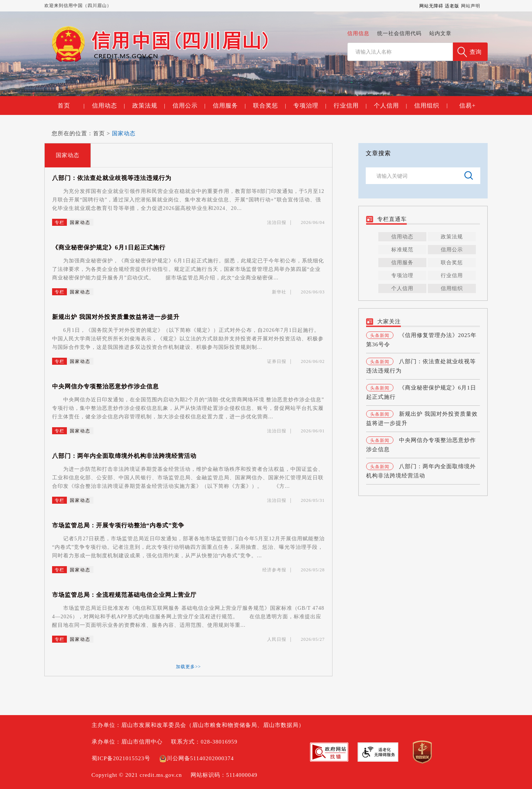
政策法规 (149, 106)
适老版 (452, 6)
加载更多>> (188, 667)
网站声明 (471, 6)
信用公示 (189, 106)
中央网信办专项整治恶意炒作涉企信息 (105, 386)
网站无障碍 (431, 6)
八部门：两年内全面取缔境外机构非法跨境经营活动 (124, 456)
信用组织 (427, 106)
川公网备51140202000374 (197, 758)
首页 (71, 106)
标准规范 (402, 250)
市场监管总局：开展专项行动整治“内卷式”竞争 (118, 525)
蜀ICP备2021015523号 (121, 758)
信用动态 (108, 106)
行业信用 (350, 106)
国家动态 (124, 133)
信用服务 (229, 106)
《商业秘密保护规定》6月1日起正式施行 (109, 247)
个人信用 (390, 106)
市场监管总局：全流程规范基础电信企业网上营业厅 (124, 595)
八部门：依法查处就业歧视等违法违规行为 (112, 178)
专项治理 (310, 106)
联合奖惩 (270, 106)
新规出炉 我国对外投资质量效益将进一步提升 (116, 317)
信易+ (467, 106)
